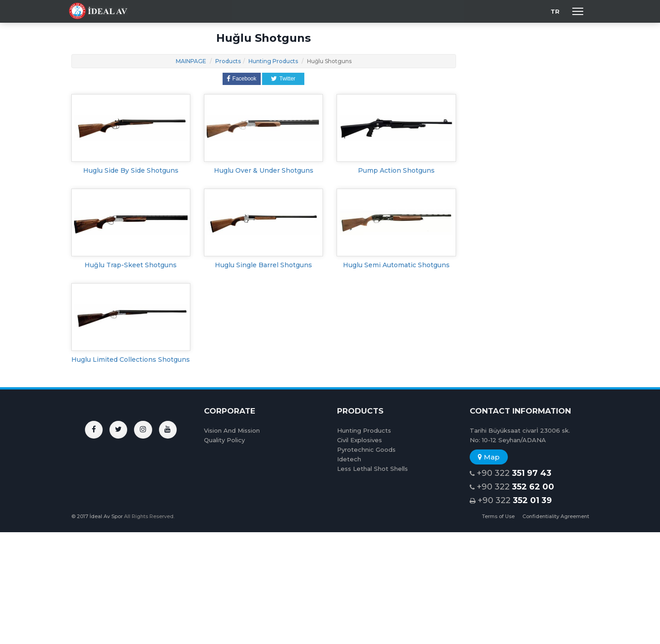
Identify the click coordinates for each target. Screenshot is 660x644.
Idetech (349, 459)
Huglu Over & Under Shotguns (264, 170)
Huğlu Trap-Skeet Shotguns (131, 265)
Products (228, 61)
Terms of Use (498, 516)
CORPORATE (230, 411)
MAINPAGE (191, 61)
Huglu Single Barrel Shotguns (263, 265)
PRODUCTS (360, 411)
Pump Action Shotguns (396, 170)
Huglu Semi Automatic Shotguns (396, 265)
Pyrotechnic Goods (366, 449)
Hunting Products (273, 61)
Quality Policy (224, 440)
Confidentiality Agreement (556, 516)
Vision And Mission (232, 430)
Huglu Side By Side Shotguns (131, 170)
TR (555, 11)
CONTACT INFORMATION (520, 411)
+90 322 (511, 473)
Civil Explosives (360, 440)
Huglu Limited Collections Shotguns (131, 359)
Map (489, 457)
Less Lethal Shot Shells (372, 469)
